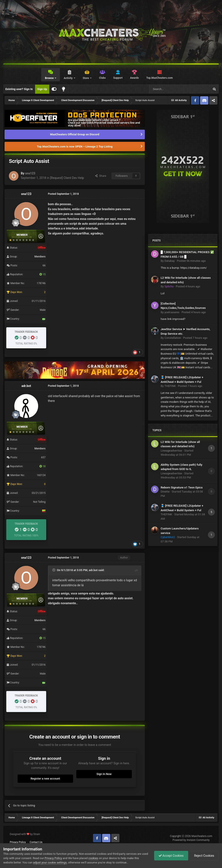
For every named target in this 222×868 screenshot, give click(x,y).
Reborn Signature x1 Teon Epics (182, 487)
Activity (69, 78)
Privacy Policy (18, 842)
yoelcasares (172, 312)
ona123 (30, 173)
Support (118, 78)
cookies (93, 858)
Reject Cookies (204, 856)
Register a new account (45, 779)
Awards (134, 78)
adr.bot (26, 386)
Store (86, 78)
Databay (169, 261)
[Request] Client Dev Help (67, 178)
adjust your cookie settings (50, 862)
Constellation (173, 338)
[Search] (169, 89)
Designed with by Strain (25, 834)
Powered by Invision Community (191, 840)
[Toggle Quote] (54, 570)
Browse (50, 78)
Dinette (165, 492)
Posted (191, 261)
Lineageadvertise (171, 451)
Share (101, 176)
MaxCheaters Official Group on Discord (75, 134)
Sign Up (42, 89)
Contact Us (36, 842)
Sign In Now (104, 774)
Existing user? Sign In (19, 89)
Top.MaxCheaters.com (160, 78)
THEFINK (170, 386)
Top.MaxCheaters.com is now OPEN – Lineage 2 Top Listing (75, 147)
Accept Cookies (171, 856)
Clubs (102, 78)
